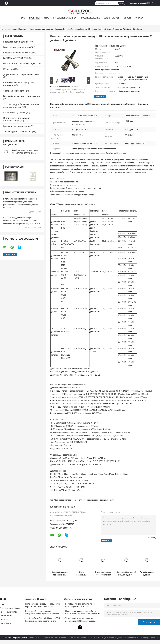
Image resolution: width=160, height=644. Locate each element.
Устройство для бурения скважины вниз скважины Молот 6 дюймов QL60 (147, 573)
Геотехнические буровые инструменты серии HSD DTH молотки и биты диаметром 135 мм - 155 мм (43, 606)
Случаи (139, 18)
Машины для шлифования (17, 126)
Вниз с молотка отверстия (42, 29)
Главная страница (8, 29)
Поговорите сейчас (137, 3)
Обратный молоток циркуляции (19, 64)
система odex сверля (14, 91)
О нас (46, 18)
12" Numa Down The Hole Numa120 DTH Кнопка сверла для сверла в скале (43, 620)
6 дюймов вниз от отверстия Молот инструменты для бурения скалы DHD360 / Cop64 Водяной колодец (103, 573)
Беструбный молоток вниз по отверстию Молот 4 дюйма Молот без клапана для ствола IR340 (42, 613)
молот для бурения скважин (85, 500)
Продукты (34, 18)
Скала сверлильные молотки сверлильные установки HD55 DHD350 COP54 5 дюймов (81, 573)
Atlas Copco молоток (63, 500)
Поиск (122, 3)
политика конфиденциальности (17, 637)
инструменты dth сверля (16, 42)
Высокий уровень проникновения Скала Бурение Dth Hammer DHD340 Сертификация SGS (60, 573)
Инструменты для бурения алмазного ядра (17, 119)
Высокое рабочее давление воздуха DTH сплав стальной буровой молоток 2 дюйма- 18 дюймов (69, 89)
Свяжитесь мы (111, 18)
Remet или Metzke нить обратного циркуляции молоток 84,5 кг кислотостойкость (80, 606)
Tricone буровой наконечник (17, 132)
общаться (100, 96)
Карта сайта (5, 623)
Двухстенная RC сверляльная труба (21, 75)
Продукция (23, 29)
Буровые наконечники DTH (17, 53)
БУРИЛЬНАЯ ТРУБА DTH (16, 58)
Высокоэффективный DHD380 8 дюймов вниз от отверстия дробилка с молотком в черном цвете (126, 573)
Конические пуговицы (14, 113)
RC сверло (9, 69)
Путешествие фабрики (65, 18)
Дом (23, 18)
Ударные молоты (107, 500)
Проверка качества (90, 18)
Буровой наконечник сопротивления (22, 96)
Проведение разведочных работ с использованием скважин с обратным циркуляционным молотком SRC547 (82, 613)
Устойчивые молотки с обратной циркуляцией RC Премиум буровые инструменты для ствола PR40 (81, 620)
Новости (127, 18)
